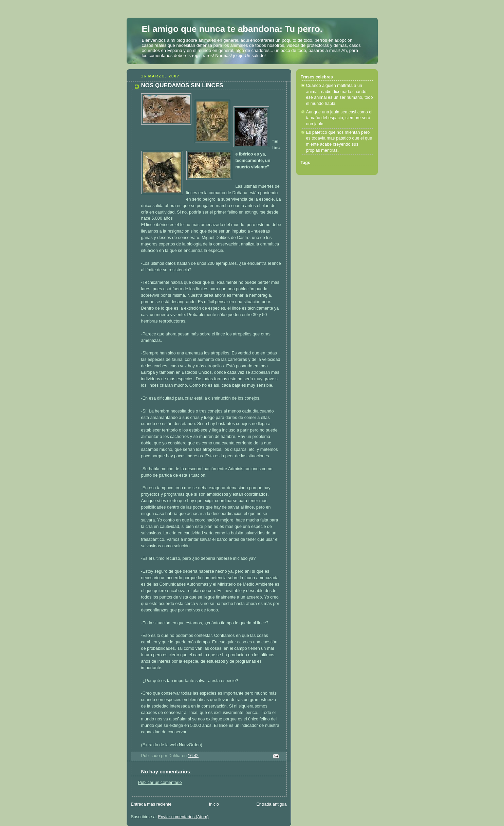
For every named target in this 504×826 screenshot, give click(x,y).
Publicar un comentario (160, 783)
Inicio (214, 804)
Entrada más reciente (151, 804)
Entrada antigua (271, 804)
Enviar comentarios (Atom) (183, 817)
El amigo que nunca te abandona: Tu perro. (232, 29)
